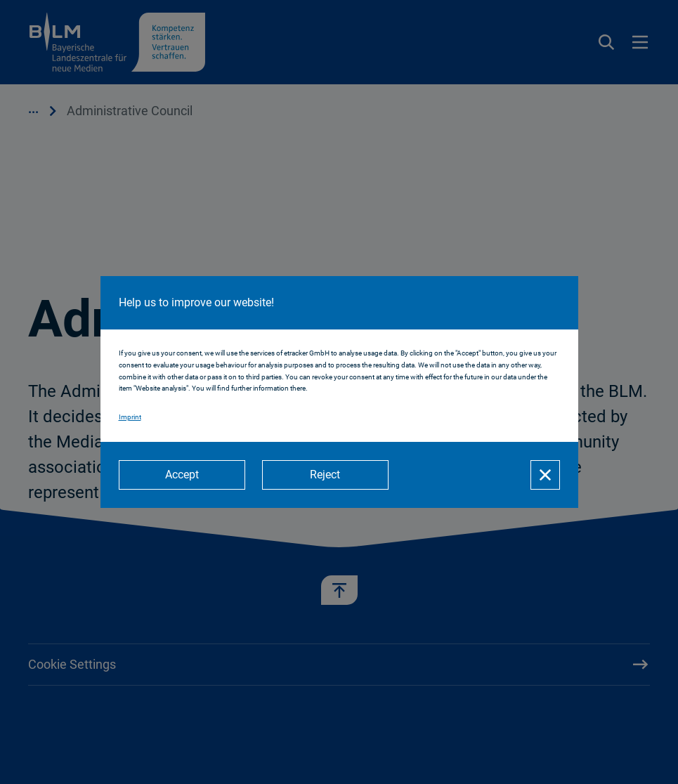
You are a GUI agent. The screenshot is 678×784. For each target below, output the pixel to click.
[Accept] (182, 475)
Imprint (130, 417)
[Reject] (325, 475)
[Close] (545, 475)
